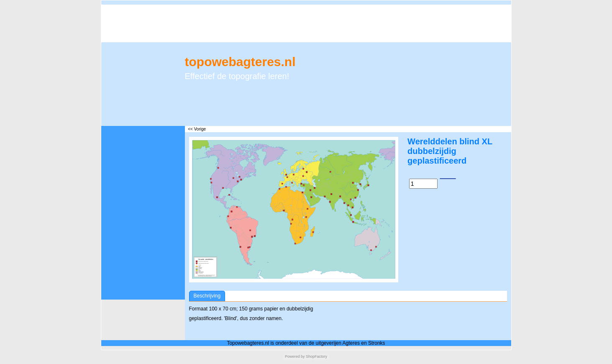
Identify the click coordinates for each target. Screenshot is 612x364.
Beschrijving (207, 296)
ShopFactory (316, 356)
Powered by (295, 356)
